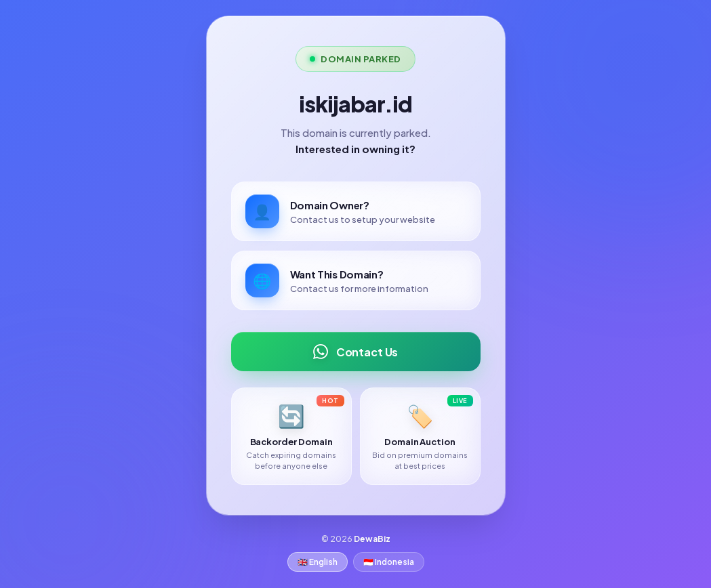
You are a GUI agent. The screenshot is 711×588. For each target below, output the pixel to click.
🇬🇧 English (318, 562)
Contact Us (355, 352)
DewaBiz (372, 539)
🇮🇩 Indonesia (389, 562)
